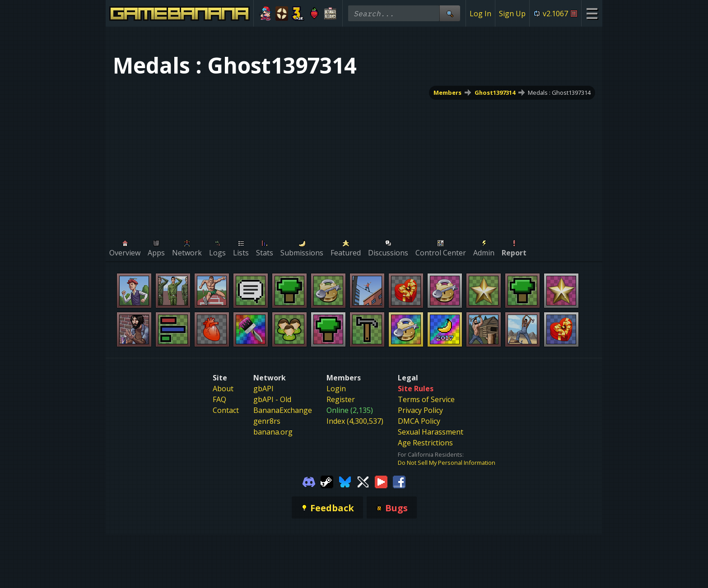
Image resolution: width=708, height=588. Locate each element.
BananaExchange (283, 410)
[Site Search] (450, 13)
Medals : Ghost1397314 (559, 93)
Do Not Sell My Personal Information (447, 463)
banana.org (273, 432)
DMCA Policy (419, 421)
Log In (480, 14)
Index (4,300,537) (355, 421)
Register (341, 399)
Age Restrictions (425, 443)
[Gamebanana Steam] (327, 481)
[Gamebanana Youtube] (381, 481)
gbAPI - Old (272, 399)
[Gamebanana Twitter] (363, 481)
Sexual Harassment (431, 432)
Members (447, 93)
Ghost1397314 (495, 93)
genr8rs (267, 421)
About (223, 389)
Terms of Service (426, 399)
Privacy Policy (420, 410)
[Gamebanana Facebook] (399, 481)
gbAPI (263, 389)
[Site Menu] (592, 13)
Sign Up (512, 14)
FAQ (219, 399)
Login (336, 389)
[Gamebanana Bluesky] (345, 481)
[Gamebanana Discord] (309, 481)
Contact (226, 410)
